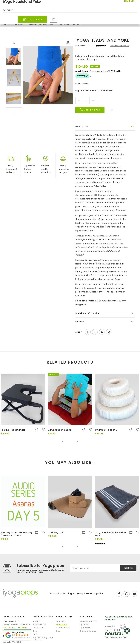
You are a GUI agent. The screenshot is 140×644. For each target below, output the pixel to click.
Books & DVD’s (78, 16)
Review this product (120, 46)
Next (14, 113)
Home (6, 24)
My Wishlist (85, 628)
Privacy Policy (39, 624)
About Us (37, 621)
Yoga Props (53, 16)
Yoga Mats (30, 16)
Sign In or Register (88, 621)
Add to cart (90, 110)
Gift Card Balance (88, 631)
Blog (111, 16)
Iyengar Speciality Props (41, 24)
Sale (99, 16)
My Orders (85, 624)
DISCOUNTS (110, 3)
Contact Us (38, 628)
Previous (14, 43)
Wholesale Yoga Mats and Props (43, 638)
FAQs (35, 634)
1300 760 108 (129, 3)
